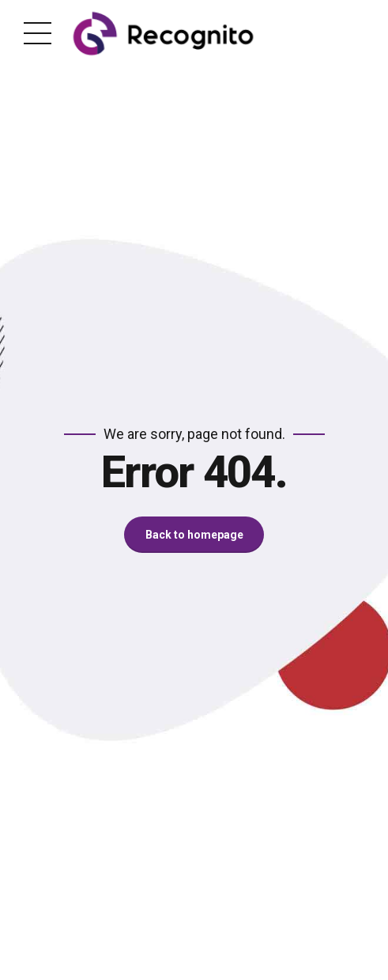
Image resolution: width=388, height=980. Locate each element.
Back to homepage (194, 535)
